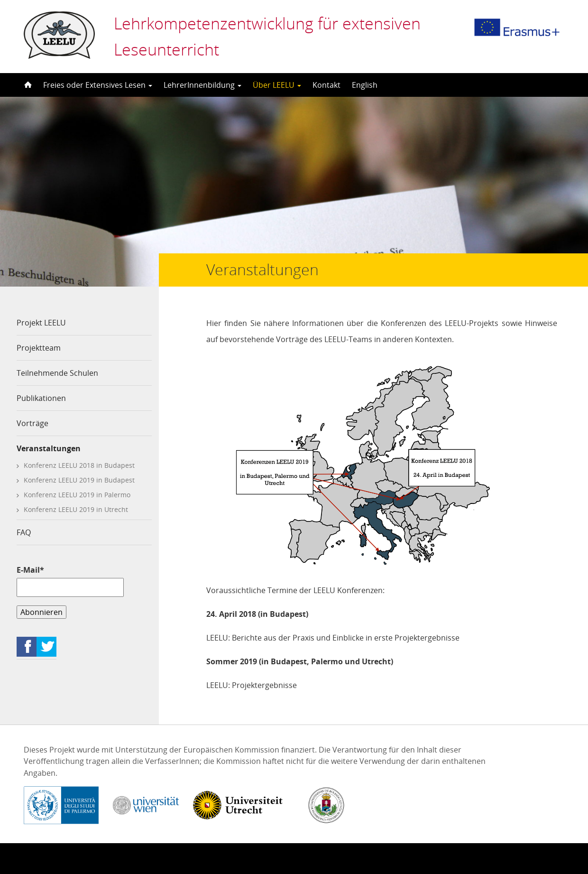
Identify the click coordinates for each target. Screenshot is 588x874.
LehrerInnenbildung (202, 85)
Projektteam (39, 348)
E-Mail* (70, 581)
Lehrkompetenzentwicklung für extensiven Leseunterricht (267, 36)
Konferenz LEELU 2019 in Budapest (79, 480)
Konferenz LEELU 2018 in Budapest (79, 465)
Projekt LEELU (41, 323)
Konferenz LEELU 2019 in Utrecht (76, 509)
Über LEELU (277, 85)
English (365, 85)
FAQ (24, 532)
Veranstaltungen (49, 448)
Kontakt (326, 85)
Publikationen (41, 398)
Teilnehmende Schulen (57, 373)
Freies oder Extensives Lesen (98, 85)
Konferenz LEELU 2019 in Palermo (77, 495)
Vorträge (32, 423)
